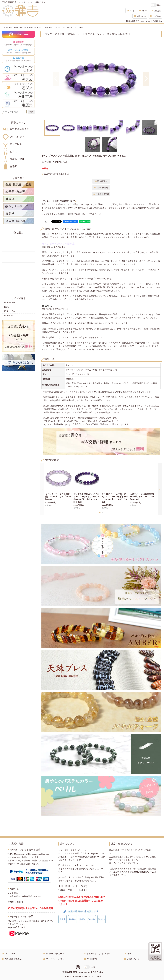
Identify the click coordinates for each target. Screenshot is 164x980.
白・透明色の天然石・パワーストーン (18, 282)
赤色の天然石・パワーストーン (18, 238)
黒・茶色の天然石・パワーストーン (18, 288)
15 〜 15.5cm (10, 303)
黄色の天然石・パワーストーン (18, 243)
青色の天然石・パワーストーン (18, 260)
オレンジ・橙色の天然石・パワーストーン (18, 249)
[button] (56, 79)
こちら (76, 299)
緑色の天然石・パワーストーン (18, 254)
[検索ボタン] (31, 112)
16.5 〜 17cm (10, 311)
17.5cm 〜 (8, 315)
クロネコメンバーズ (74, 877)
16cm (6, 307)
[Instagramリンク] (78, 967)
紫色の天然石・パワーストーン (18, 276)
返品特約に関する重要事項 (55, 174)
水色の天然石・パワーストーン (18, 265)
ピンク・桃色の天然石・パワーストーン (18, 271)
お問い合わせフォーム (144, 872)
